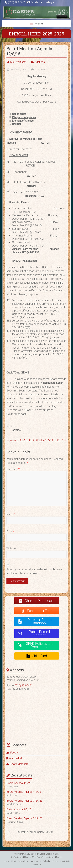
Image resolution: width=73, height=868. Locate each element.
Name (11, 514)
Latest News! (35, 861)
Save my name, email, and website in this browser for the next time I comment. (35, 571)
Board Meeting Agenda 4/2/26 (24, 792)
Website (11, 549)
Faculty (14, 753)
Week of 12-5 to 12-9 (20, 440)
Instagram (50, 2)
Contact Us (37, 865)
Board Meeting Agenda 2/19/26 (24, 818)
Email (10, 532)
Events (55, 861)
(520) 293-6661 (17, 2)
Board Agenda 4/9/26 (19, 783)
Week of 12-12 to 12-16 (51, 440)
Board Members (19, 764)
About (13, 861)
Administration (17, 758)
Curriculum (23, 861)
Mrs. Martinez (18, 62)
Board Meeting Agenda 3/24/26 (24, 801)
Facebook (35, 2)
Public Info (65, 861)
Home (6, 861)
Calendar (47, 861)
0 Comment (38, 70)
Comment (13, 469)
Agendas (40, 62)
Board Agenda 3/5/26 (19, 809)
